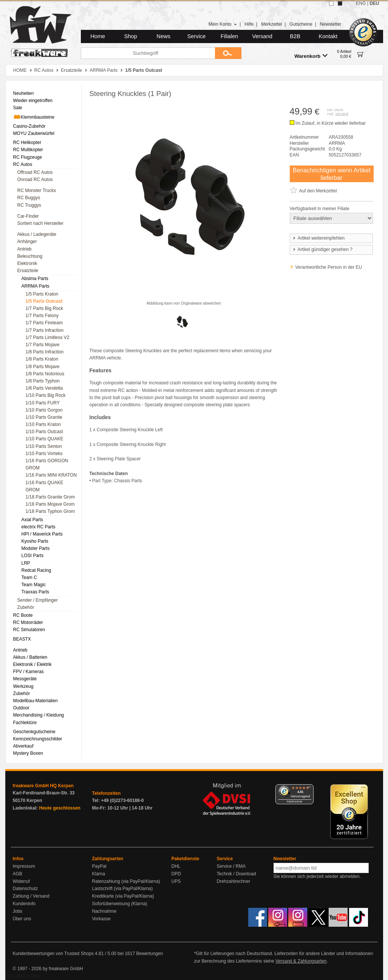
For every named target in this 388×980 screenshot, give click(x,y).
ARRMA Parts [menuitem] (36, 286)
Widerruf (21, 881)
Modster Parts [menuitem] (36, 548)
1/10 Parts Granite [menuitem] (44, 417)
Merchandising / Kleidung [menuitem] (39, 715)
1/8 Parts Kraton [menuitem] (42, 359)
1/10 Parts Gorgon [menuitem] (44, 410)
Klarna (99, 874)
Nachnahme (104, 911)
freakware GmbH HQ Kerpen (43, 786)
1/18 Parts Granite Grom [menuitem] (50, 497)
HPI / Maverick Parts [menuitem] (42, 534)
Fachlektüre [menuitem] (25, 723)
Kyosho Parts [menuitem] (35, 541)
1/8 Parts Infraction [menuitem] (45, 352)
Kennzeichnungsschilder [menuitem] (38, 739)
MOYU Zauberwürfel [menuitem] (34, 133)
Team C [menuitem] (29, 577)
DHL (176, 866)
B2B (295, 36)
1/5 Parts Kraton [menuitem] (42, 294)
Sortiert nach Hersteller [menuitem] (41, 223)
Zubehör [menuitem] (26, 607)
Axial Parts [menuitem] (32, 520)
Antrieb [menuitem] (25, 249)
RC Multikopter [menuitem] (28, 150)
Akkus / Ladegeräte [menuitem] (37, 234)
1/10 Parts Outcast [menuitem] (44, 432)
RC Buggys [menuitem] (29, 198)
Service (197, 36)
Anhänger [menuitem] (27, 242)
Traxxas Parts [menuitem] (36, 592)
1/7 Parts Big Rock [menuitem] (44, 308)
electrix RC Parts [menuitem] (39, 527)
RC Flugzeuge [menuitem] (28, 157)
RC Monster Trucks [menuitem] (37, 190)
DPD (176, 874)
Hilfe (249, 24)
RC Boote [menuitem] (23, 615)
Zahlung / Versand (31, 896)
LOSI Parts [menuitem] (33, 556)
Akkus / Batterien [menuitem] (30, 657)
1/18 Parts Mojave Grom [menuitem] (50, 504)
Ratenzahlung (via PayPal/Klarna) (126, 881)
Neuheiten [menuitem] (24, 93)
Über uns (22, 919)
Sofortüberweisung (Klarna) (120, 904)
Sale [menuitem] (18, 108)
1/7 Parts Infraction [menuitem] (45, 330)
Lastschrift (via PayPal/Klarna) (123, 889)
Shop (131, 36)
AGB (18, 874)
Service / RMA (231, 866)
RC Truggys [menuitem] (29, 205)
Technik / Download (237, 874)
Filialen (229, 36)
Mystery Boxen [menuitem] (28, 753)
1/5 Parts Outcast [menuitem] (44, 301)
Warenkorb (311, 56)
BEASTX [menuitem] (22, 639)
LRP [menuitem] (26, 563)
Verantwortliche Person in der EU (329, 267)
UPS (176, 881)
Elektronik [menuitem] (27, 263)
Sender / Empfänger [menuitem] (38, 600)
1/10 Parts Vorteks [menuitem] (44, 454)
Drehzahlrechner (234, 881)
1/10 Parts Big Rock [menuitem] (46, 395)
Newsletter (331, 24)
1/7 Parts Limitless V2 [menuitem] (48, 338)
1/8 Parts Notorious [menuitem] (45, 374)
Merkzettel (271, 24)
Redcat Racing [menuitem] (36, 570)
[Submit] (228, 53)
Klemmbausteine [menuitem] (34, 117)
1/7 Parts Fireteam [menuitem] (44, 323)
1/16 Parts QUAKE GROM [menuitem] (45, 486)
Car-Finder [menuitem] (28, 216)
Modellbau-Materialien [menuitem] (36, 701)
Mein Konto (223, 24)
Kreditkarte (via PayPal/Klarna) (123, 896)
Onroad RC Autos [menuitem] (35, 180)
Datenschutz (26, 889)
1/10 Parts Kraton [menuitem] (43, 424)
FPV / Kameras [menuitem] (29, 672)
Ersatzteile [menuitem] (28, 271)
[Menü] (309, 789)
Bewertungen (149, 954)
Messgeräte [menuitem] (25, 679)
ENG (361, 3)
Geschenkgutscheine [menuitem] (34, 732)
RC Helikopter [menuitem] (27, 142)
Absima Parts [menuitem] (35, 279)
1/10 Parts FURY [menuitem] (43, 403)
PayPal (99, 866)
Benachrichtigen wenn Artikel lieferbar (332, 174)
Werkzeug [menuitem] (23, 686)
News (164, 36)
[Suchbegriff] (148, 53)
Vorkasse (101, 919)
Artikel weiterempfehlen (318, 238)
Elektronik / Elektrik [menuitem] (32, 664)
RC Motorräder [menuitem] (28, 622)
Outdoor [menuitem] (21, 708)
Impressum (24, 866)
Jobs (18, 911)
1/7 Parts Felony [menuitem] (42, 316)
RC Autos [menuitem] (23, 164)
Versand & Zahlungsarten (301, 961)
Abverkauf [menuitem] (23, 746)
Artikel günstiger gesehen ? (322, 249)
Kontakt (328, 36)
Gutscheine (301, 24)
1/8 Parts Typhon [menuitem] (43, 381)
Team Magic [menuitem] (34, 585)
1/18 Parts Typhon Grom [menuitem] (50, 511)
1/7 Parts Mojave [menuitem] (43, 345)
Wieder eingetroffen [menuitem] (33, 101)
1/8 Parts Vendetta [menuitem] (44, 388)
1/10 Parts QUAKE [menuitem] (45, 439)
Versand (262, 36)
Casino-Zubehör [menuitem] (29, 126)
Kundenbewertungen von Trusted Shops (53, 954)
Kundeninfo (24, 904)
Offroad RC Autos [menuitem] (35, 172)
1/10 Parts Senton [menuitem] (44, 446)
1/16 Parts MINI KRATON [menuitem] (51, 475)
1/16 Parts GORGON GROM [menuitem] (47, 464)
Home (98, 36)
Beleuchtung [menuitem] (30, 256)
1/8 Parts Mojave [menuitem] (43, 367)
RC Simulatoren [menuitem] (29, 630)
